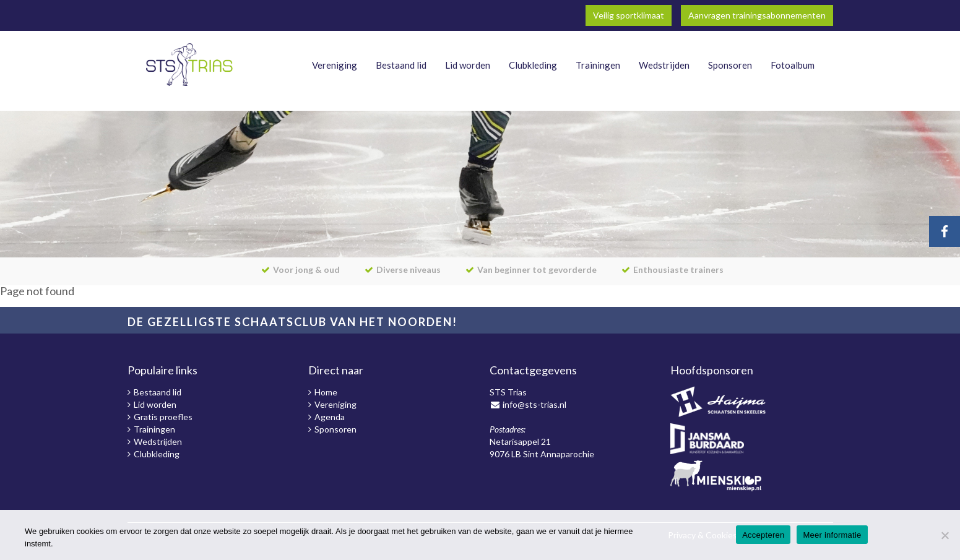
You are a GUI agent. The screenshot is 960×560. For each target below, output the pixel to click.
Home (326, 392)
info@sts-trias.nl (534, 404)
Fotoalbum (793, 65)
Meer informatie (832, 535)
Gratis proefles (163, 417)
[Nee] (945, 535)
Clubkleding (533, 65)
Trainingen (598, 65)
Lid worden (468, 65)
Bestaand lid (401, 65)
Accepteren (763, 535)
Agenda (330, 417)
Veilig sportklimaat (629, 15)
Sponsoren (730, 65)
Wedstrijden (664, 65)
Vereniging (335, 65)
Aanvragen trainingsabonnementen (757, 15)
